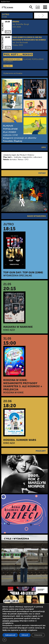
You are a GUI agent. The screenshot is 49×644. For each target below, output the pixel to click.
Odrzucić (25, 635)
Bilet (8, 32)
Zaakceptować (10, 635)
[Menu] (45, 7)
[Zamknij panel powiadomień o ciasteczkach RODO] (4, 640)
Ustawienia (38, 635)
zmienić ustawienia (11, 621)
